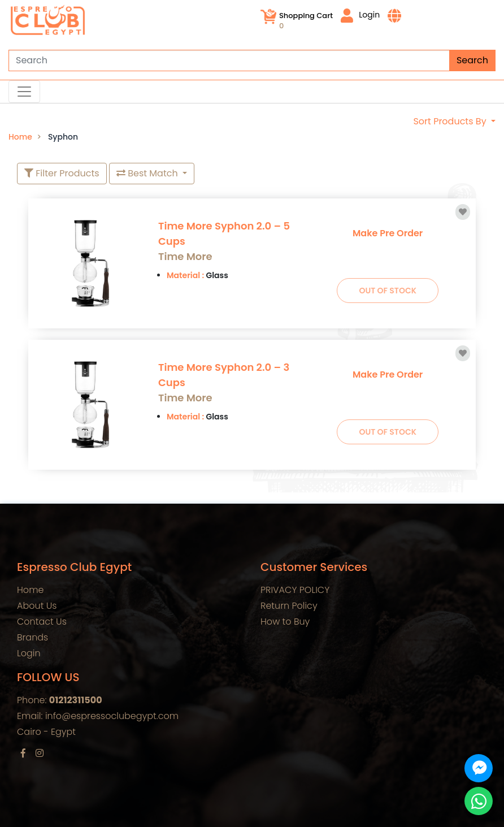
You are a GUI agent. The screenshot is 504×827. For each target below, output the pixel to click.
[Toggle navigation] (24, 92)
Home (20, 137)
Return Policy (289, 606)
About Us (37, 606)
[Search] (252, 60)
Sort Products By (451, 121)
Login (360, 16)
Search (472, 60)
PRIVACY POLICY (295, 590)
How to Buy (285, 622)
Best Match (148, 173)
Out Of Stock (388, 291)
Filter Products (62, 173)
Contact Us (42, 622)
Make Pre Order (388, 233)
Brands (32, 637)
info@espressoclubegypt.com (112, 716)
